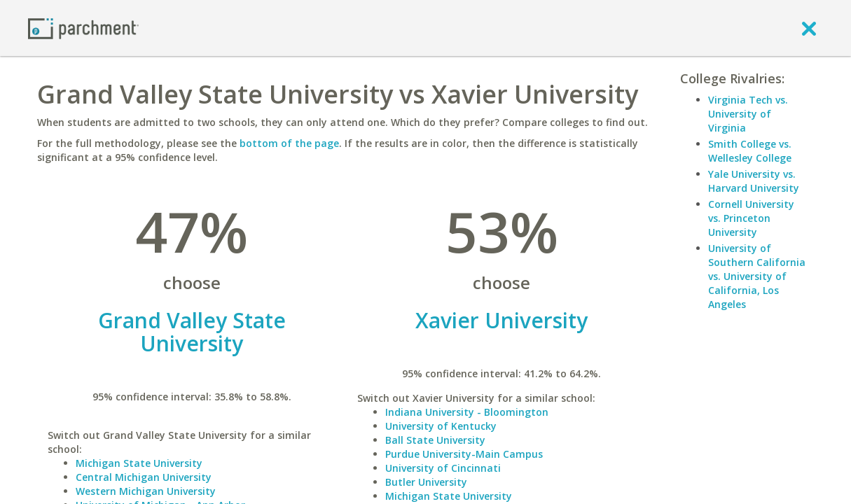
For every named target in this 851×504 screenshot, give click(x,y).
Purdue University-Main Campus (464, 454)
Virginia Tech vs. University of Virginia (748, 114)
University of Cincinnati (443, 468)
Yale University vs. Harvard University (754, 181)
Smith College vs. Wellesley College (750, 151)
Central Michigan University (144, 477)
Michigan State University (139, 463)
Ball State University (435, 440)
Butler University (426, 482)
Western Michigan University (146, 491)
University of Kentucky (441, 426)
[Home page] (83, 28)
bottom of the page (289, 143)
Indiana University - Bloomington (467, 412)
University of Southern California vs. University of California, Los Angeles (757, 276)
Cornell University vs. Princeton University (751, 218)
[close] (809, 28)
